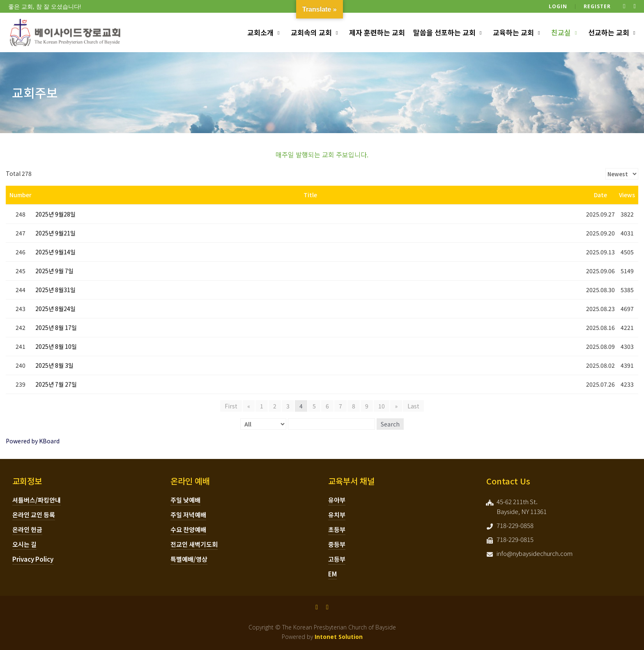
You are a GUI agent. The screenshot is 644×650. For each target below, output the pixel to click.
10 (382, 406)
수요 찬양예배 (188, 529)
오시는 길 (24, 544)
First (231, 406)
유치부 (337, 515)
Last (413, 406)
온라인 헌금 (27, 529)
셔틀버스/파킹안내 (37, 500)
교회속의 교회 (311, 32)
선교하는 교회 (609, 32)
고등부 (337, 559)
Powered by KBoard (33, 441)
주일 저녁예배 (188, 515)
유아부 (337, 500)
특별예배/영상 (189, 559)
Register (597, 6)
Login (558, 6)
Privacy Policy (33, 559)
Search (390, 424)
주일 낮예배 (185, 500)
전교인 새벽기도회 (194, 544)
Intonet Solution (339, 637)
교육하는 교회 (513, 32)
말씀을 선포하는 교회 (444, 32)
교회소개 (260, 32)
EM (332, 574)
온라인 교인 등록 (34, 515)
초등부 (337, 529)
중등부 (337, 544)
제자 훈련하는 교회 (377, 32)
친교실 (561, 32)
